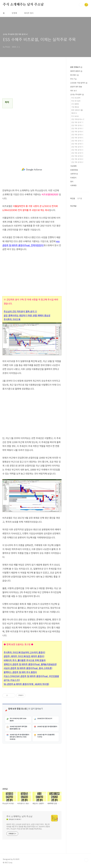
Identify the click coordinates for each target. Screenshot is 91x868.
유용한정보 (74, 170)
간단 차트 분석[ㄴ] (77, 125)
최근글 (73, 198)
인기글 (80, 198)
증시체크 (74, 75)
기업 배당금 (75, 107)
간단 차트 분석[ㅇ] (77, 144)
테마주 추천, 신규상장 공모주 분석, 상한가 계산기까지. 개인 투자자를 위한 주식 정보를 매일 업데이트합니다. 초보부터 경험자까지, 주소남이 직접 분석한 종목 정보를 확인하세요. (28, 827)
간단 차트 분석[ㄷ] (77, 128)
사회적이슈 (74, 174)
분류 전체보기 (76, 67)
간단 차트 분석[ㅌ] (77, 156)
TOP (86, 860)
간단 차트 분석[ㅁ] (77, 135)
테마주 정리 (29, 13)
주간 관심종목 (76, 98)
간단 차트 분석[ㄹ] (77, 131)
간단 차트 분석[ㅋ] (77, 153)
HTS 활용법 (75, 104)
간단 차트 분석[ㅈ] (77, 147)
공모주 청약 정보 (76, 87)
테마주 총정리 (76, 71)
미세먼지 (73, 178)
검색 (81, 5)
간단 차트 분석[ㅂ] (77, 138)
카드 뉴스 (74, 91)
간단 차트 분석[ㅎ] (77, 162)
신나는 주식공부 (77, 94)
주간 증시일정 (76, 101)
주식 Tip (73, 79)
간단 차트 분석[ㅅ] (77, 141)
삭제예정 (73, 185)
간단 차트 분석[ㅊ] (77, 150)
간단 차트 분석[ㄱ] (77, 122)
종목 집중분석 (77, 110)
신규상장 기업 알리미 (79, 83)
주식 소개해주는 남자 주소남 (23, 5)
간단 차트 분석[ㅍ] (77, 159)
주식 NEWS (75, 116)
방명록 (14, 13)
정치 (72, 181)
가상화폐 (73, 166)
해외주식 (74, 113)
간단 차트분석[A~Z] (78, 119)
